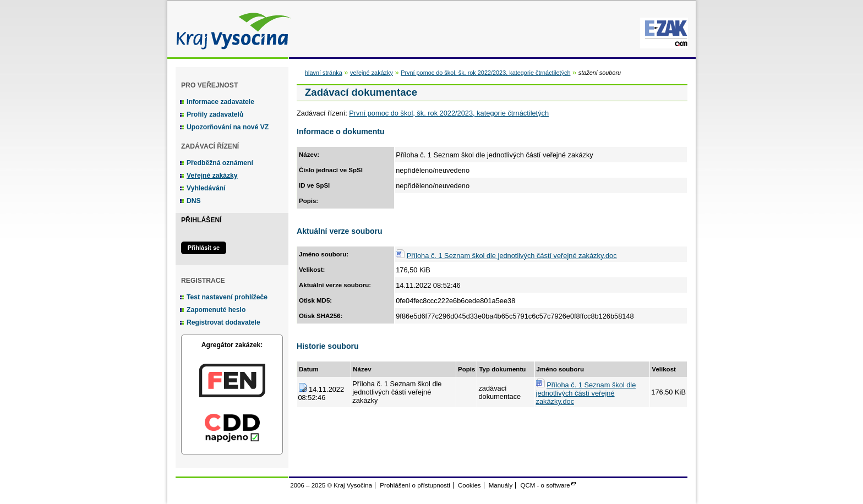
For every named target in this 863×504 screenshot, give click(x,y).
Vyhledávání (206, 188)
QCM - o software (545, 485)
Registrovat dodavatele (223, 322)
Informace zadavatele (220, 102)
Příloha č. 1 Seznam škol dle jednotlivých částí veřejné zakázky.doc (512, 256)
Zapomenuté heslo (216, 310)
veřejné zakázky (372, 73)
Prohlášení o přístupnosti (415, 485)
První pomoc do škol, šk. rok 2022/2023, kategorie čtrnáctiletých (485, 73)
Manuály (501, 485)
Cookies (469, 485)
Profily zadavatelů (215, 114)
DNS (194, 201)
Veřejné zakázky (212, 176)
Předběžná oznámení (220, 163)
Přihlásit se (204, 248)
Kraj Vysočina (231, 29)
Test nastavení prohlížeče (227, 297)
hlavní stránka (324, 73)
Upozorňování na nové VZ (228, 127)
